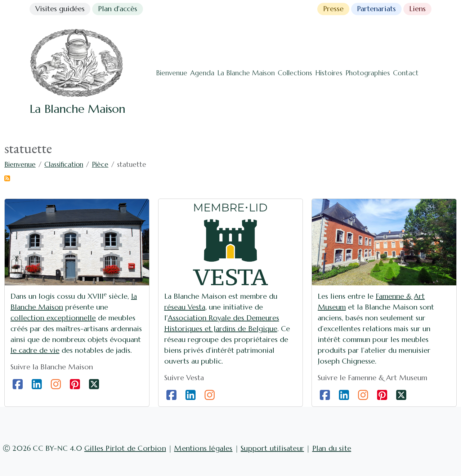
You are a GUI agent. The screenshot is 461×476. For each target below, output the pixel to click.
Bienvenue (172, 73)
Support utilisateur (272, 448)
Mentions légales (203, 448)
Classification (64, 164)
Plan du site (332, 448)
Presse (333, 9)
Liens (417, 9)
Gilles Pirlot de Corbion (125, 448)
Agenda (202, 73)
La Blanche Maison (246, 73)
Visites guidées (60, 9)
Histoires (329, 73)
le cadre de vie (35, 350)
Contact (406, 73)
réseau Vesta (185, 307)
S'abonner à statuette (7, 178)
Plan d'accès (118, 9)
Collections (295, 73)
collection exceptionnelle (53, 318)
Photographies (368, 73)
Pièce (100, 164)
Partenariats (376, 9)
